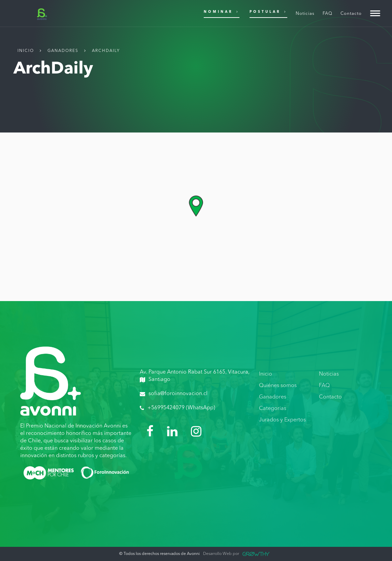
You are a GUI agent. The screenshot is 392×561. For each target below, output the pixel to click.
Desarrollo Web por (236, 554)
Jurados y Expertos (282, 420)
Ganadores (63, 51)
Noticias (329, 374)
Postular (268, 12)
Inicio (26, 51)
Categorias (273, 409)
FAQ (324, 386)
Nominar (222, 12)
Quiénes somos (278, 386)
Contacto (330, 397)
